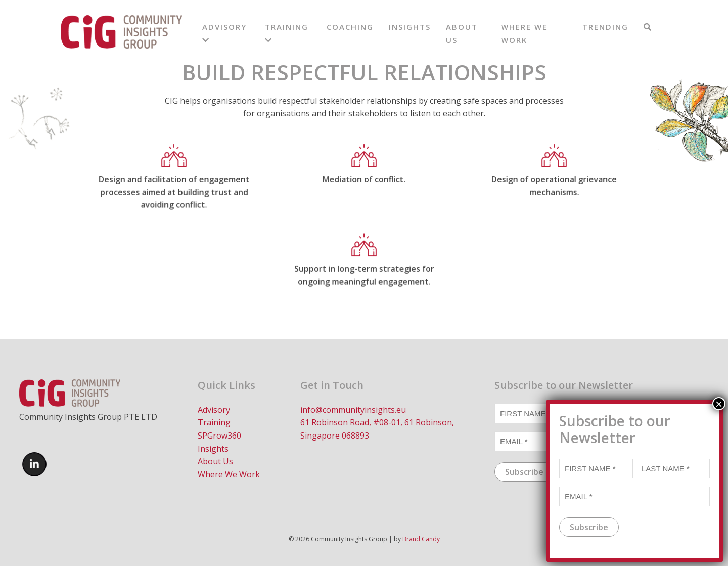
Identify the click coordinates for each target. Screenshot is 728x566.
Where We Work (229, 474)
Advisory (214, 410)
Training (214, 422)
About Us (215, 461)
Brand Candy (421, 539)
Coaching (350, 27)
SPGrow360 (219, 436)
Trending (605, 27)
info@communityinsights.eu (353, 410)
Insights (410, 27)
